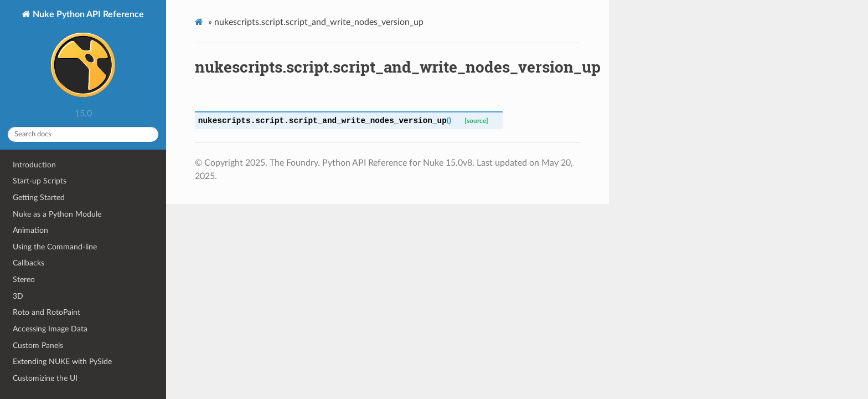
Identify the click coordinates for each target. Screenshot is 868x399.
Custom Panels (38, 346)
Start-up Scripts (40, 181)
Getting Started (39, 198)
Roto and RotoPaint (46, 312)
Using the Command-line (55, 247)
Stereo (24, 280)
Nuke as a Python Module (57, 214)
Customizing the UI (45, 378)
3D (18, 296)
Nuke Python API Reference (87, 57)
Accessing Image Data (50, 329)
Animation (30, 230)
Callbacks (29, 263)
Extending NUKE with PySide (62, 362)
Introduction (34, 165)
